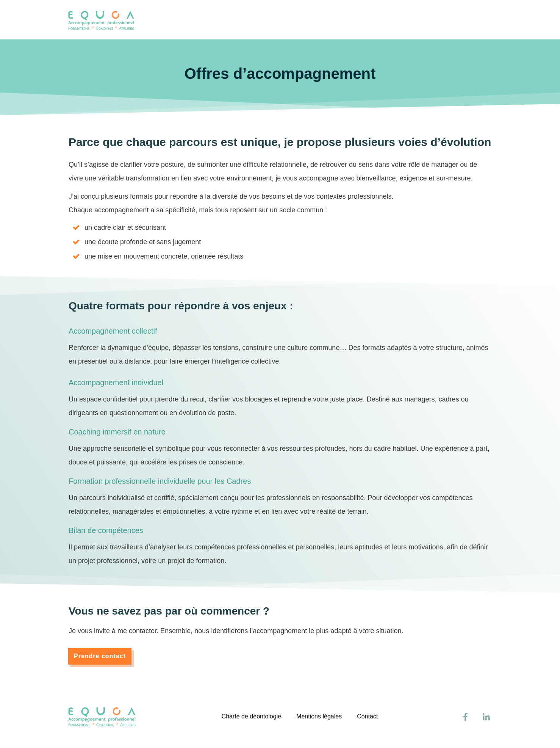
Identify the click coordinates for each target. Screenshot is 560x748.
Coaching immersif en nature (117, 432)
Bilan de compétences (106, 530)
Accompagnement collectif (113, 331)
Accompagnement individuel (116, 383)
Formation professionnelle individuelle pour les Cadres (160, 481)
